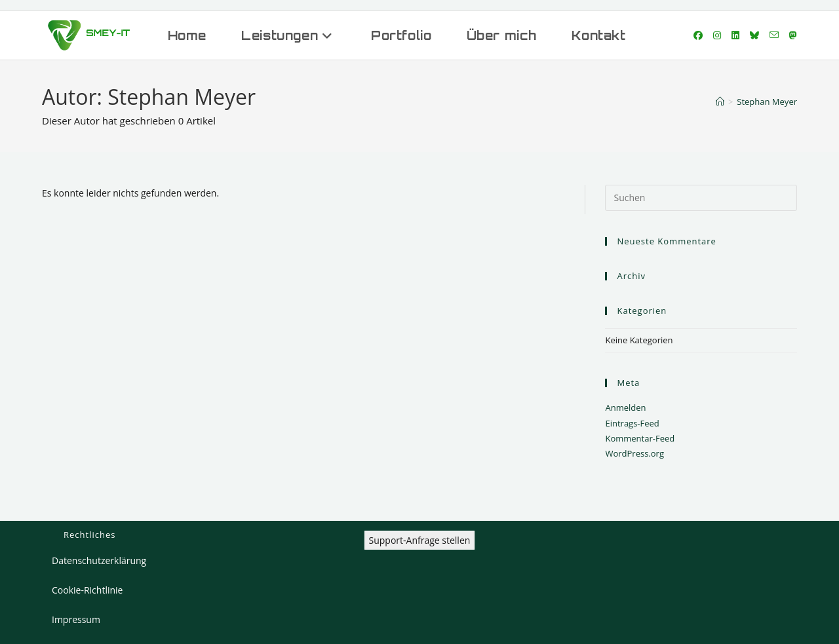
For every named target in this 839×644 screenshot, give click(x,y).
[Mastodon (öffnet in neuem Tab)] (793, 35)
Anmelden (625, 407)
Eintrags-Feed (632, 423)
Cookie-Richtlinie (87, 590)
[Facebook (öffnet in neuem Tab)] (698, 35)
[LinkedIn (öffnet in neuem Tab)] (735, 35)
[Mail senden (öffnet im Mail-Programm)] (774, 35)
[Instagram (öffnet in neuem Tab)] (717, 35)
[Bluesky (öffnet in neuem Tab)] (754, 35)
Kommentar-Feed (640, 438)
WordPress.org (634, 453)
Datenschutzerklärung (99, 560)
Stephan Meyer (767, 102)
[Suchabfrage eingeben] (701, 198)
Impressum (76, 619)
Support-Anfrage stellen (420, 540)
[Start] (720, 102)
